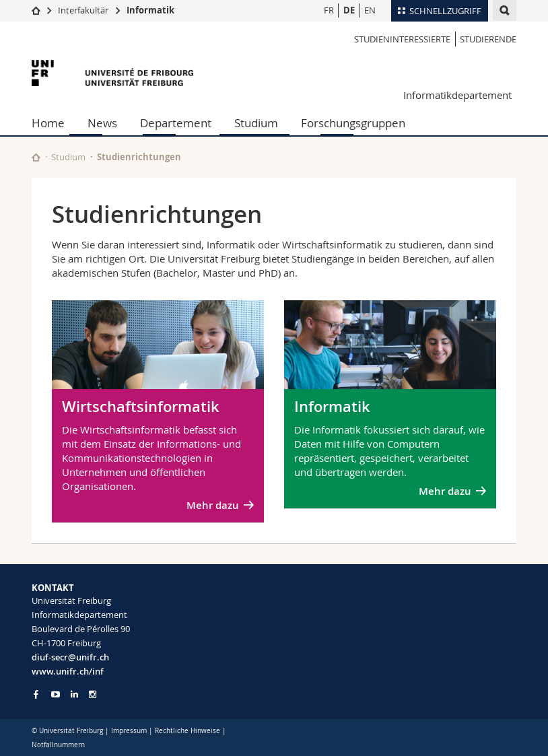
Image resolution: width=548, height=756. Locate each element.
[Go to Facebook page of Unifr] (36, 694)
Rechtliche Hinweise (187, 731)
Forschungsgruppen (353, 123)
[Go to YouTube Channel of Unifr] (56, 694)
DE (349, 10)
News (102, 123)
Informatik (150, 10)
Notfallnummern (58, 745)
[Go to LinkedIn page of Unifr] (74, 694)
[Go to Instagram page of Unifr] (93, 694)
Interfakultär (83, 10)
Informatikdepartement (457, 95)
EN (370, 10)
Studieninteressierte (402, 39)
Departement (176, 123)
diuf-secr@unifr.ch (70, 657)
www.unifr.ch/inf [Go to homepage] (68, 671)
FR (329, 10)
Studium (256, 123)
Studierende (488, 39)
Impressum (129, 731)
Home (48, 123)
